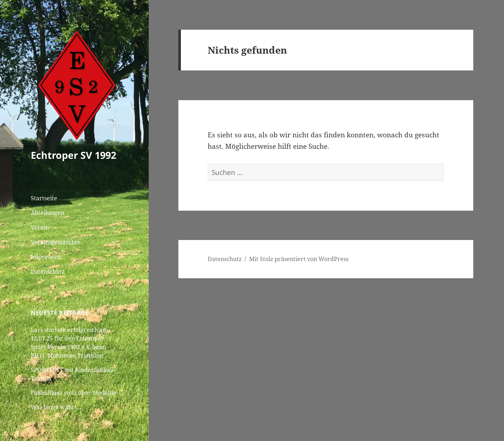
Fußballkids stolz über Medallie (74, 393)
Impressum (46, 257)
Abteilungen (48, 213)
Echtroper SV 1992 (73, 155)
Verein (40, 227)
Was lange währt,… (57, 407)
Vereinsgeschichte (56, 242)
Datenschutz (48, 271)
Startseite (44, 198)
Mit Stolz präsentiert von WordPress (299, 259)
